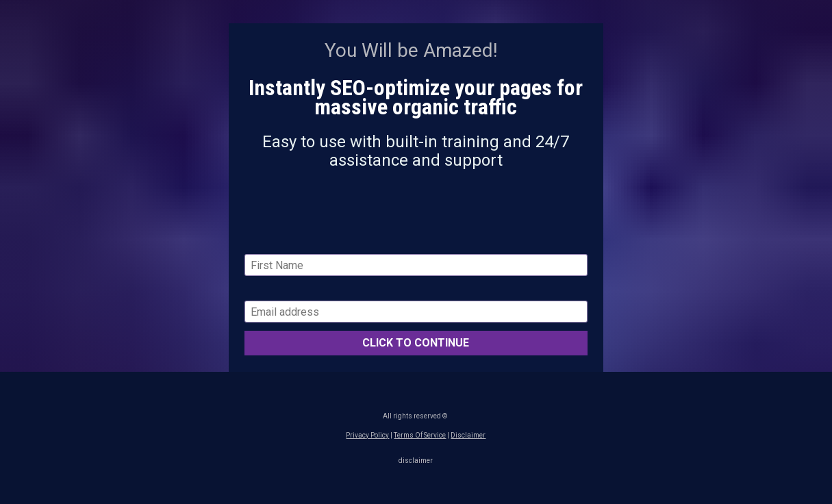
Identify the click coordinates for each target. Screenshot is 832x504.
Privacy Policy (367, 435)
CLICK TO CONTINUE (416, 343)
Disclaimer (468, 435)
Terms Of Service (420, 435)
